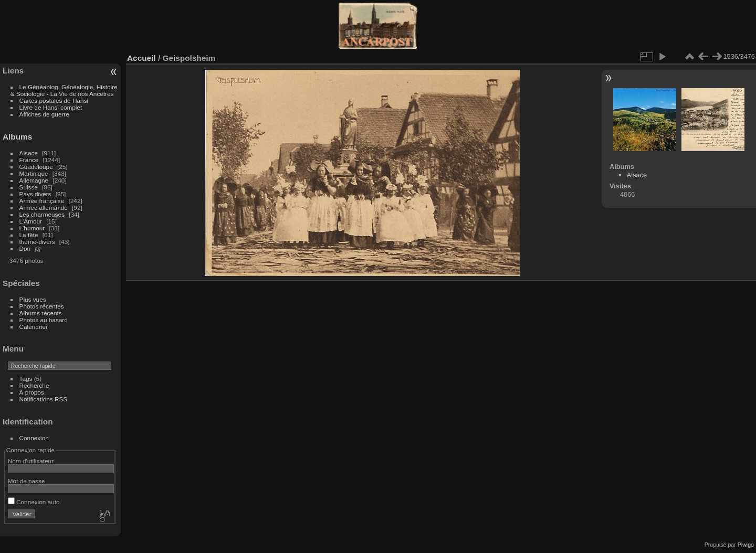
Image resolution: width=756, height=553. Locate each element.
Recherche (34, 385)
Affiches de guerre (44, 114)
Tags (26, 379)
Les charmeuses (42, 214)
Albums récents (41, 313)
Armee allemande (44, 208)
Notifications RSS (44, 399)
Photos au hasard (44, 320)
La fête (29, 235)
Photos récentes (42, 306)
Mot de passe (27, 481)
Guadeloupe (36, 167)
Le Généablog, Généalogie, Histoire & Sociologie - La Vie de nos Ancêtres (64, 90)
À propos (32, 392)
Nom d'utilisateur (31, 461)
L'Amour (31, 221)
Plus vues (33, 299)
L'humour (32, 228)
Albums (17, 137)
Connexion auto (34, 502)
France (29, 160)
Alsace (29, 153)
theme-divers (37, 242)
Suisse (29, 187)
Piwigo (746, 545)
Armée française (42, 201)
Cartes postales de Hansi (54, 100)
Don (25, 248)
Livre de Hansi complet (51, 107)
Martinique (34, 173)
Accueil (141, 58)
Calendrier (34, 327)
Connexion (34, 438)
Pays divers (35, 194)
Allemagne (34, 180)
